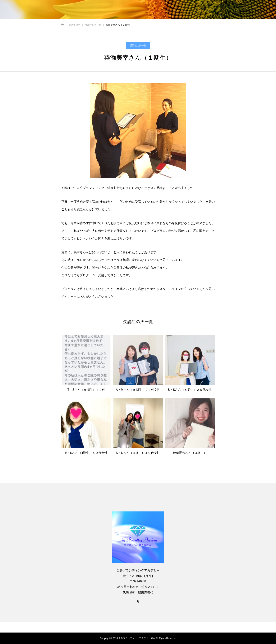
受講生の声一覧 (138, 46)
